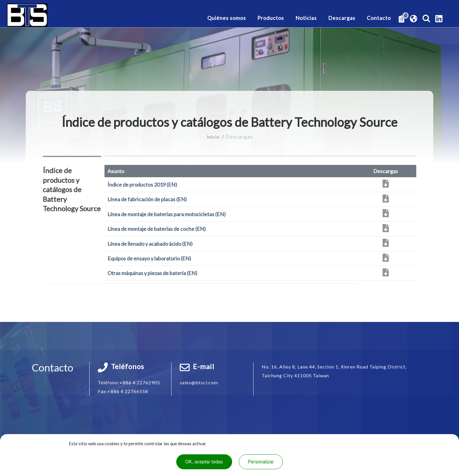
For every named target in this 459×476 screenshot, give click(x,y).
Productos (271, 18)
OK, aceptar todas (204, 462)
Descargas (342, 18)
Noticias (306, 18)
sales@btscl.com (199, 382)
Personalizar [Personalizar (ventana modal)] (261, 462)
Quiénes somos (227, 18)
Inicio (214, 137)
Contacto (379, 18)
